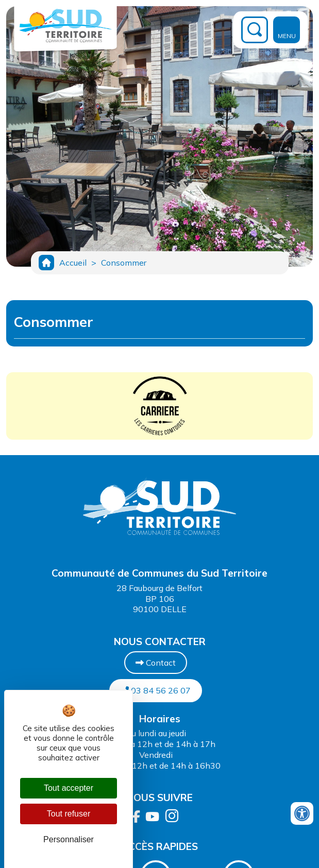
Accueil (73, 263)
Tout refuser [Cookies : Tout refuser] (69, 814)
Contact (156, 663)
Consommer (124, 263)
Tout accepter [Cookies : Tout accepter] (69, 788)
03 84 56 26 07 (156, 690)
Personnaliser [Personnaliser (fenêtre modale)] (69, 839)
